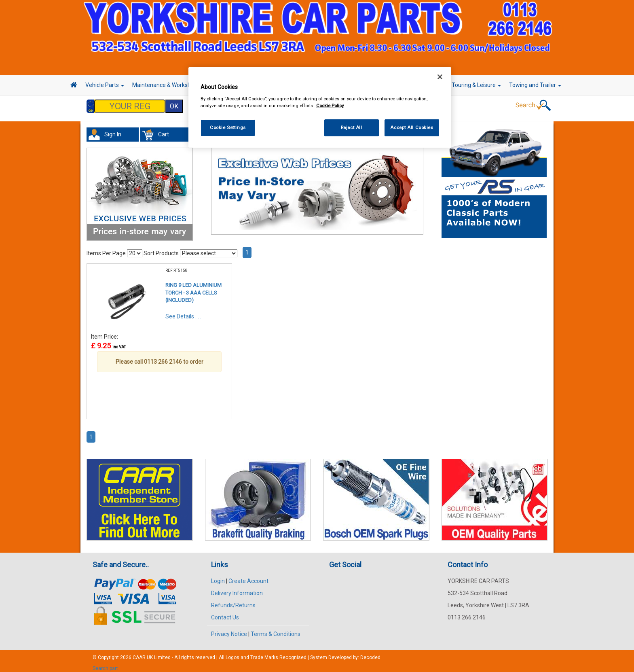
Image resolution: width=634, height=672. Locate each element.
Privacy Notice (229, 630)
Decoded (370, 653)
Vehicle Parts (105, 85)
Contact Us (225, 613)
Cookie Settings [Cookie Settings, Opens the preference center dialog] (228, 127)
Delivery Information (237, 589)
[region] (320, 107)
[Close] (440, 77)
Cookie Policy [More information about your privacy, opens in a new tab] (330, 106)
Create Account (248, 577)
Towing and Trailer (535, 85)
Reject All (352, 127)
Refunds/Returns (233, 601)
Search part (105, 664)
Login (218, 577)
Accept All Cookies (412, 127)
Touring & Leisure (476, 85)
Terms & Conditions (276, 630)
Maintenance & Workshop (167, 85)
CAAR (139, 653)
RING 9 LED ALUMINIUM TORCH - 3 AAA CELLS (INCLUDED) (193, 288)
